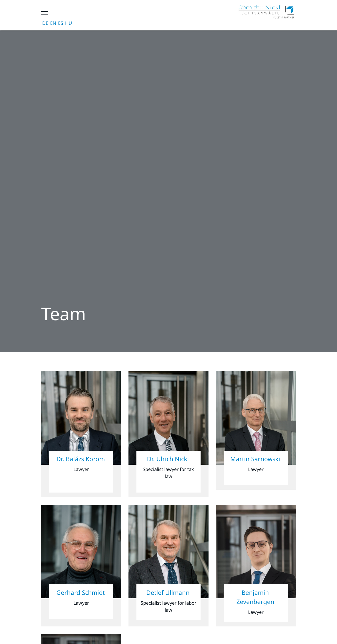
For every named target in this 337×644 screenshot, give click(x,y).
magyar (69, 23)
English (53, 23)
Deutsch (45, 23)
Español (61, 23)
